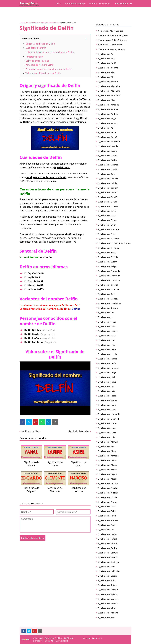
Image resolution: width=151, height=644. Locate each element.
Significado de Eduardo (108, 229)
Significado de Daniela (108, 206)
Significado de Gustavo (108, 308)
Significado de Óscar (107, 507)
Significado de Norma (108, 502)
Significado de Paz (106, 530)
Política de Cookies (53, 638)
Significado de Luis (106, 437)
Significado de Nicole (107, 497)
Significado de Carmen (108, 165)
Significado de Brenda (108, 146)
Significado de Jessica (108, 359)
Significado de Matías (107, 470)
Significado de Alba (106, 77)
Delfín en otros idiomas (37, 61)
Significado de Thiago (107, 585)
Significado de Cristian (108, 183)
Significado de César (107, 174)
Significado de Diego (107, 220)
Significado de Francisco (109, 280)
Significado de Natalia (108, 488)
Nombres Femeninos (75, 4)
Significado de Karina (107, 400)
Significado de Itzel (106, 340)
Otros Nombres (122, 4)
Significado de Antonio (108, 123)
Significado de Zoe (106, 617)
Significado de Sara (106, 567)
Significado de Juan (106, 386)
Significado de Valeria (108, 594)
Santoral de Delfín (34, 57)
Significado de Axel (106, 128)
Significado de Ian (106, 313)
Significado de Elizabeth (109, 239)
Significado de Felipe (107, 266)
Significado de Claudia (108, 179)
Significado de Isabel (107, 326)
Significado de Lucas (107, 428)
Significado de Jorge (107, 373)
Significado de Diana (107, 216)
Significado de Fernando (109, 276)
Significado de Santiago (108, 562)
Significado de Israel (107, 336)
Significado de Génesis (108, 299)
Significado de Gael (107, 294)
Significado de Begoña (108, 137)
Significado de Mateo (107, 465)
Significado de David (107, 211)
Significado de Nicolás (108, 493)
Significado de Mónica (108, 483)
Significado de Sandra (108, 557)
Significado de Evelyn (107, 262)
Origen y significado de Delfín (40, 44)
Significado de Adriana (108, 68)
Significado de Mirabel (108, 479)
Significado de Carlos (107, 160)
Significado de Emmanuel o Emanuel (114, 243)
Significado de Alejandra (109, 86)
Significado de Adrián (107, 63)
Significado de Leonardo (109, 414)
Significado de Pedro (107, 534)
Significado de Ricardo (108, 544)
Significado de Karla (107, 405)
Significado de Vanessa (108, 599)
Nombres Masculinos (100, 4)
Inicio (59, 4)
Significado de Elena (107, 234)
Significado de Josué (107, 382)
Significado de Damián (108, 197)
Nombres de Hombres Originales (113, 35)
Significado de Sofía (107, 580)
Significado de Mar (106, 447)
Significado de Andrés (108, 114)
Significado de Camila (108, 156)
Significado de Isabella (108, 331)
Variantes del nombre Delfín (39, 65)
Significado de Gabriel (108, 285)
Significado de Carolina (108, 169)
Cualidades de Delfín (36, 48)
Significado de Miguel (108, 474)
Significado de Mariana (108, 456)
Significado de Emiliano (108, 248)
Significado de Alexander (109, 95)
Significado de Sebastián (109, 571)
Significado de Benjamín (109, 142)
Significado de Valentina (109, 590)
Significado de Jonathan (109, 368)
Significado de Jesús (107, 363)
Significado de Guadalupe (109, 303)
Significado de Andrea (108, 109)
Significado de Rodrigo (108, 548)
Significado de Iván (106, 345)
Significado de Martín (107, 460)
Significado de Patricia (108, 520)
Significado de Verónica (108, 604)
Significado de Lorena (108, 423)
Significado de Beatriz (108, 132)
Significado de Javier (107, 350)
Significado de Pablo (107, 511)
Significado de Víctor (107, 608)
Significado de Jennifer (108, 354)
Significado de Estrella (108, 257)
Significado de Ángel (107, 119)
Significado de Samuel (108, 553)
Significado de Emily (107, 253)
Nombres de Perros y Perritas (112, 49)
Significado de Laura (107, 410)
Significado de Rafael (107, 539)
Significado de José (106, 377)
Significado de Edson (31, 431)
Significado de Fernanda (109, 271)
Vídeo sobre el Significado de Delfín (43, 73)
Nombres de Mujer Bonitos (110, 31)
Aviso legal (38, 638)
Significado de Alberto (108, 82)
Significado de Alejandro (109, 91)
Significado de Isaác (107, 322)
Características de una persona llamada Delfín (51, 52)
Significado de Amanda (108, 105)
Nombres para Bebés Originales (113, 40)
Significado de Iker (106, 317)
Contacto (49, 641)
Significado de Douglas (78, 431)
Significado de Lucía (107, 433)
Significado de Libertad (108, 419)
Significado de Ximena (108, 613)
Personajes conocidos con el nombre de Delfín (49, 69)
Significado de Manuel (108, 442)
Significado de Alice (107, 100)
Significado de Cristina (108, 192)
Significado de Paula (107, 525)
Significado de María (107, 451)
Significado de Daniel (107, 202)
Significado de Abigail (107, 59)
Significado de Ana (106, 54)
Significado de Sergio (107, 576)
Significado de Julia (106, 391)
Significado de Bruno (107, 151)
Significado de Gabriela (108, 289)
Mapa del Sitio (62, 641)
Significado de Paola (107, 516)
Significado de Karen (107, 396)
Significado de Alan (106, 72)
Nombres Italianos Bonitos (110, 45)
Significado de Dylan (107, 225)
